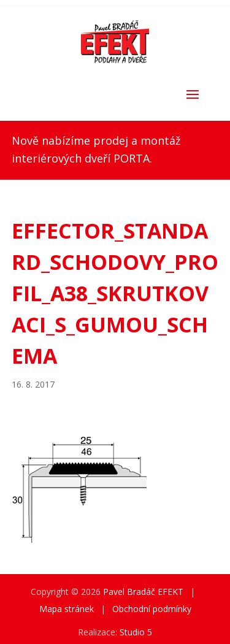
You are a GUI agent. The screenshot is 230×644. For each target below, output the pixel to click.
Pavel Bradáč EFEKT (143, 592)
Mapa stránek (67, 609)
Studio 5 (136, 632)
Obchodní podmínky (152, 609)
